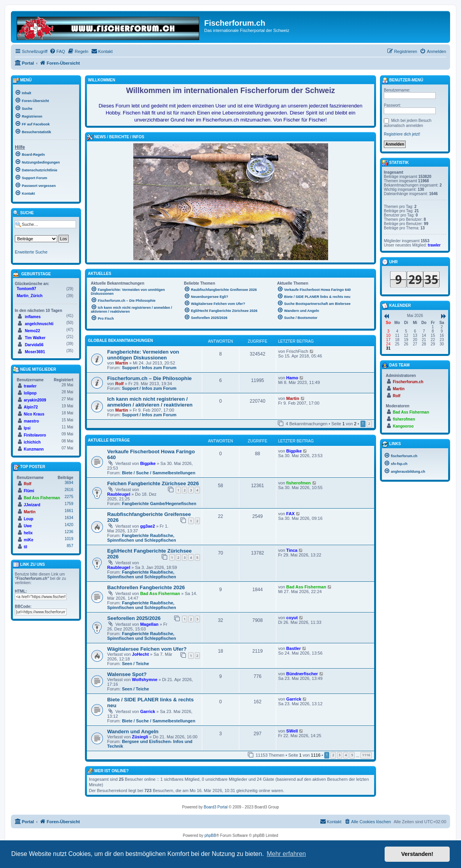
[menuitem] (57, 51)
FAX (291, 514)
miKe (28, 540)
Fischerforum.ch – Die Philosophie (149, 378)
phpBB (210, 835)
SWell (292, 731)
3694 (69, 483)
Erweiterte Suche (31, 252)
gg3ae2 (148, 526)
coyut (292, 618)
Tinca (292, 550)
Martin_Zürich (30, 296)
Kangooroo (403, 426)
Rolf (119, 384)
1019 (69, 539)
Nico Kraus (34, 414)
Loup (28, 519)
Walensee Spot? (127, 674)
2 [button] (369, 423)
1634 (69, 518)
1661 (69, 511)
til (26, 547)
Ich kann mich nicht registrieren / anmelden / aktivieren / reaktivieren (150, 402)
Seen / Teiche (136, 664)
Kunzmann (34, 449)
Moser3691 (35, 352)
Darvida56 (34, 345)
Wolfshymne (145, 680)
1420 (69, 525)
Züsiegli (140, 737)
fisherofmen (299, 483)
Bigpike (148, 463)
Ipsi (27, 428)
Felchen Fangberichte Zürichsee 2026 (153, 483)
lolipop (30, 393)
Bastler (294, 648)
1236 (69, 532)
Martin (122, 363)
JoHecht (140, 654)
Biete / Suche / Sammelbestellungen (159, 473)
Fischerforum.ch (408, 382)
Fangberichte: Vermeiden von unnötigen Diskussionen (143, 355)
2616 (69, 490)
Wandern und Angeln (133, 732)
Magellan (149, 624)
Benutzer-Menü (403, 81)
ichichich (32, 442)
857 (70, 546)
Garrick (148, 711)
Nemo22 (33, 331)
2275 (69, 497)
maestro (31, 421)
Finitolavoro (35, 435)
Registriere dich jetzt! (402, 134)
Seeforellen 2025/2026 (134, 618)
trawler (30, 386)
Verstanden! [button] (417, 854)
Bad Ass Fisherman (160, 593)
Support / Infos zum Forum (149, 368)
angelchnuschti (39, 324)
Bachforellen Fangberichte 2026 (146, 587)
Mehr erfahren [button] (286, 854)
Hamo (292, 378)
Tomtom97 (26, 289)
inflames (33, 317)
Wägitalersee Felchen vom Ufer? (147, 649)
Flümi (29, 491)
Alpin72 (31, 407)
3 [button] (340, 755)
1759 (69, 504)
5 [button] (352, 755)
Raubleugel (119, 494)
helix (28, 533)
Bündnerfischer (302, 674)
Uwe (28, 526)
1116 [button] (366, 755)
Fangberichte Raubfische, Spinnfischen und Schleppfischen (142, 538)
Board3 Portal (216, 807)
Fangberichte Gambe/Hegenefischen (159, 504)
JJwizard (32, 505)
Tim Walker (35, 338)
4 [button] (346, 755)
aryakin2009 (35, 400)
